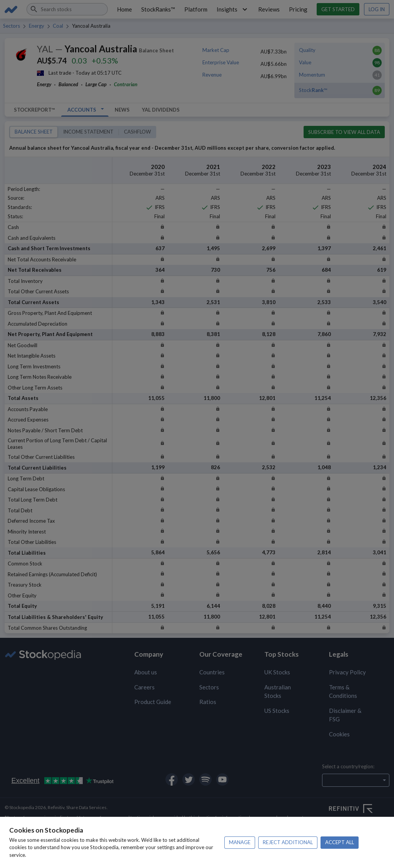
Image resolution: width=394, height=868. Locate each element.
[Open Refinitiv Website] (359, 809)
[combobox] (67, 9)
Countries (212, 672)
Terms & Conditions (343, 692)
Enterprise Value (221, 62)
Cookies (339, 734)
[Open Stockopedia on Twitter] (189, 779)
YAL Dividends (161, 110)
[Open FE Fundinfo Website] (359, 829)
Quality (307, 50)
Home (124, 9)
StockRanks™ (158, 9)
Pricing (298, 9)
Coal (58, 26)
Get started (338, 9)
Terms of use (302, 841)
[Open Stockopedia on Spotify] (205, 779)
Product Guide (153, 702)
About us (146, 672)
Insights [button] (233, 9)
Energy (37, 26)
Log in (377, 9)
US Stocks (277, 711)
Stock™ (313, 90)
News (122, 110)
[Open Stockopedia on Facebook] (172, 779)
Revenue (212, 75)
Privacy (12, 848)
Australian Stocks (278, 692)
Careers (144, 687)
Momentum (312, 75)
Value (305, 62)
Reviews (269, 9)
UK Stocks (277, 672)
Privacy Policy (347, 672)
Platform (196, 9)
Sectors (12, 26)
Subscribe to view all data (344, 132)
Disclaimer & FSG (345, 715)
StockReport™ (34, 110)
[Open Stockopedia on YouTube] (222, 779)
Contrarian (126, 84)
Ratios (208, 702)
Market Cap (216, 50)
